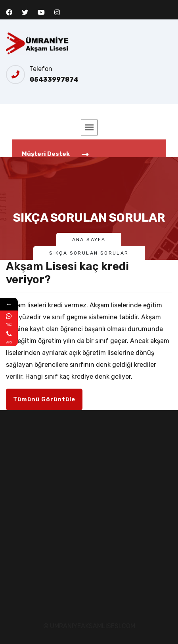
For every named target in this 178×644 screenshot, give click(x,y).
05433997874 (54, 80)
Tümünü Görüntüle (44, 399)
